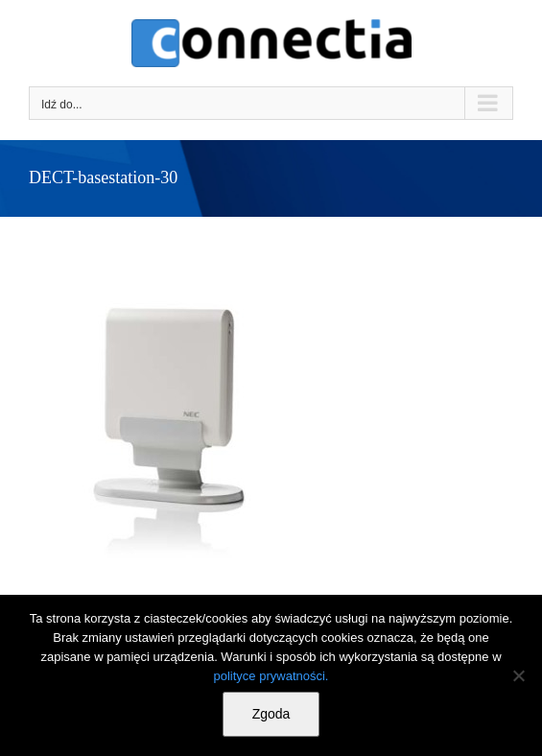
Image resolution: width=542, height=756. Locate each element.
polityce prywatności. (271, 676)
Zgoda (271, 714)
